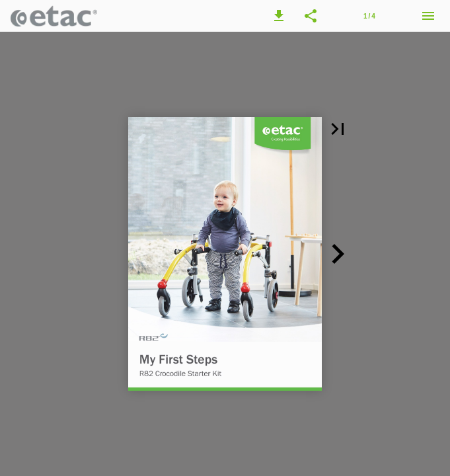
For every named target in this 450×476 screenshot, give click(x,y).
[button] (279, 16)
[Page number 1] (369, 16)
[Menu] (428, 16)
